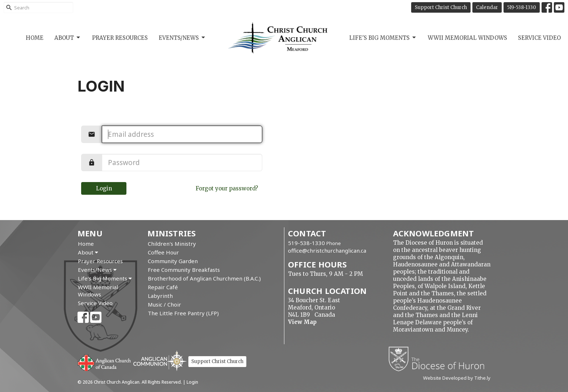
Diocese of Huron (439, 359)
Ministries (172, 233)
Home (35, 38)
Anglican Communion (160, 361)
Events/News (182, 38)
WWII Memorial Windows (467, 38)
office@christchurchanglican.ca (327, 250)
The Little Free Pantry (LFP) (183, 313)
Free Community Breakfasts (184, 270)
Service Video (539, 38)
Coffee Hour (163, 252)
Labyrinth (160, 296)
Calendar (487, 7)
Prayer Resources (120, 38)
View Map (302, 322)
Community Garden (173, 261)
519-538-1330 (522, 7)
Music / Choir (164, 304)
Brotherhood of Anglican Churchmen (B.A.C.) (204, 278)
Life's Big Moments (383, 38)
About (68, 38)
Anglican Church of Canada (105, 362)
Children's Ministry (172, 244)
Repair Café (163, 287)
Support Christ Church (441, 7)
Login (104, 188)
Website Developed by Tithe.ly (457, 378)
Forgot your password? (227, 188)
